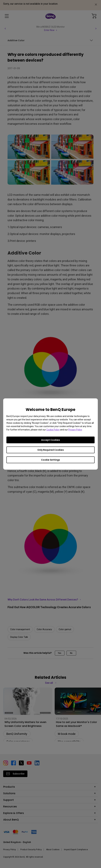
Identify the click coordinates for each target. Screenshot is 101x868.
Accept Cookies (51, 440)
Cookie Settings (51, 460)
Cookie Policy (53, 430)
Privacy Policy (75, 430)
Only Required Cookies (51, 450)
